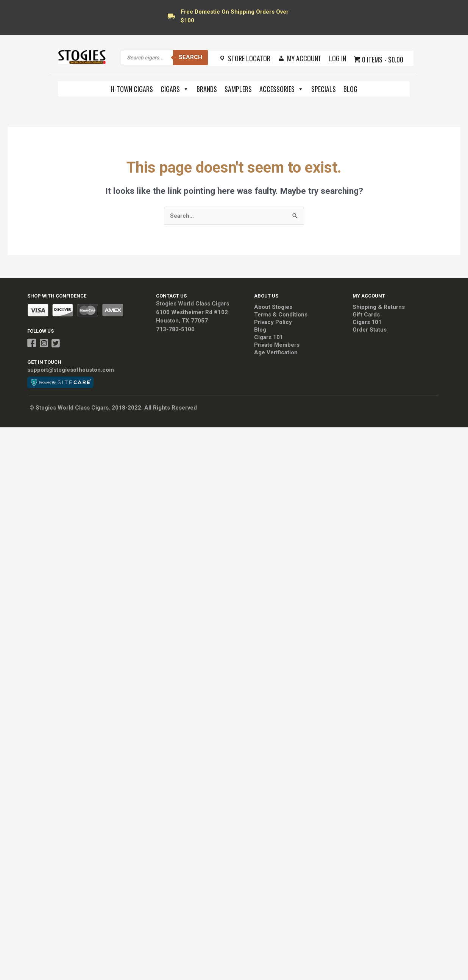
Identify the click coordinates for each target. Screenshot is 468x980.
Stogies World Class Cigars (193, 304)
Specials (324, 89)
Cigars (175, 89)
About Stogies (273, 307)
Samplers (238, 89)
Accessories (282, 89)
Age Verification (276, 352)
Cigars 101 (269, 337)
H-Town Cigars (132, 89)
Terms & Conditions (281, 315)
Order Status (370, 330)
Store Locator (249, 58)
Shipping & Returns (379, 307)
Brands (207, 89)
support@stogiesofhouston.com (71, 370)
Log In (338, 58)
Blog (350, 89)
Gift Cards (366, 315)
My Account (304, 58)
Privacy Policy (273, 322)
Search (190, 57)
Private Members (277, 345)
